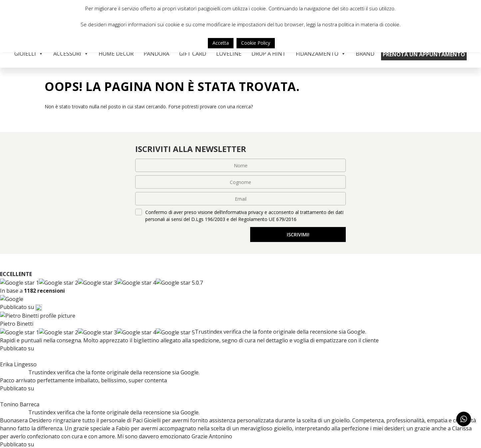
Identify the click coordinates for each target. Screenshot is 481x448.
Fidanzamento (321, 54)
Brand (365, 54)
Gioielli (29, 54)
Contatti (156, 422)
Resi (249, 431)
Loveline (229, 54)
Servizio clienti (264, 405)
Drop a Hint (269, 54)
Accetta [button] (221, 43)
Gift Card (193, 54)
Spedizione (258, 422)
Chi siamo (157, 405)
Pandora (156, 54)
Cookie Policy (256, 43)
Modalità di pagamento (275, 413)
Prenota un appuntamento (424, 54)
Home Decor (116, 54)
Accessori (71, 54)
